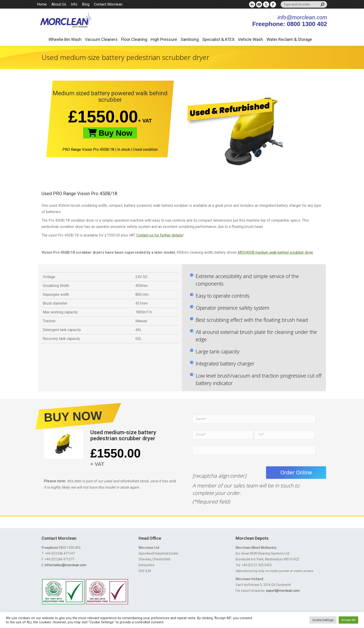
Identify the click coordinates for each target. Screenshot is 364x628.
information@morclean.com (66, 565)
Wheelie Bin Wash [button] (65, 39)
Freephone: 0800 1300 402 (290, 24)
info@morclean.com (302, 17)
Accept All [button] (348, 620)
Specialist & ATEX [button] (218, 39)
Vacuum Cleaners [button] (101, 39)
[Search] (304, 4)
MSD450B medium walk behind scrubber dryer (275, 252)
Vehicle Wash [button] (250, 39)
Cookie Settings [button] (323, 620)
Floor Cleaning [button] (134, 39)
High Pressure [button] (164, 39)
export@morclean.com (283, 591)
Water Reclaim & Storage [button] (289, 39)
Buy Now (110, 133)
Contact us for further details (159, 235)
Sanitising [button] (190, 39)
